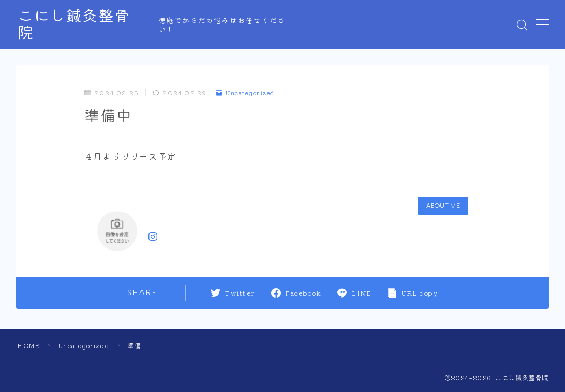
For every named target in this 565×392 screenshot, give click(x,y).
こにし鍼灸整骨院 (86, 25)
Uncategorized (247, 92)
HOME (29, 345)
